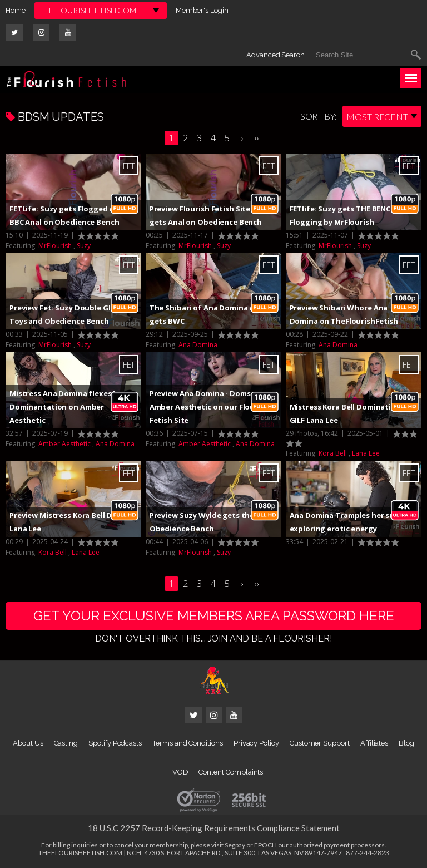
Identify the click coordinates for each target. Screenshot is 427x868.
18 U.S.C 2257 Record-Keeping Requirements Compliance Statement (214, 828)
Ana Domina (198, 345)
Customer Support (320, 743)
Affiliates (374, 743)
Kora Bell (333, 453)
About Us (28, 743)
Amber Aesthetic (64, 444)
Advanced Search (275, 55)
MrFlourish (55, 246)
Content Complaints (231, 772)
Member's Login (202, 10)
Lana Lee (366, 453)
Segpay (235, 845)
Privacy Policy (256, 743)
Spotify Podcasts (115, 743)
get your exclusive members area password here (214, 616)
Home (16, 10)
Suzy (84, 246)
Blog (406, 743)
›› (256, 138)
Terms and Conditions (188, 743)
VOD (180, 772)
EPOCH (265, 845)
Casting (66, 743)
